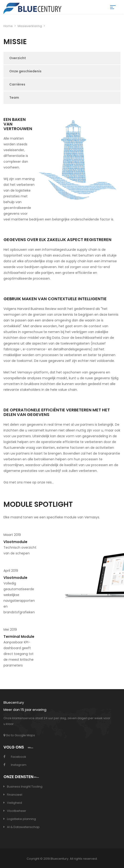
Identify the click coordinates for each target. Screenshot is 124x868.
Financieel (15, 795)
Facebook (19, 757)
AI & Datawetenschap (23, 827)
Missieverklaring (30, 26)
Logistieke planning (21, 819)
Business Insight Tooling (25, 787)
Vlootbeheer (17, 811)
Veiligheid (14, 803)
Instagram (19, 765)
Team (14, 98)
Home (8, 26)
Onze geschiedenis (25, 71)
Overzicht (18, 58)
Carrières (17, 84)
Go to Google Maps (19, 735)
